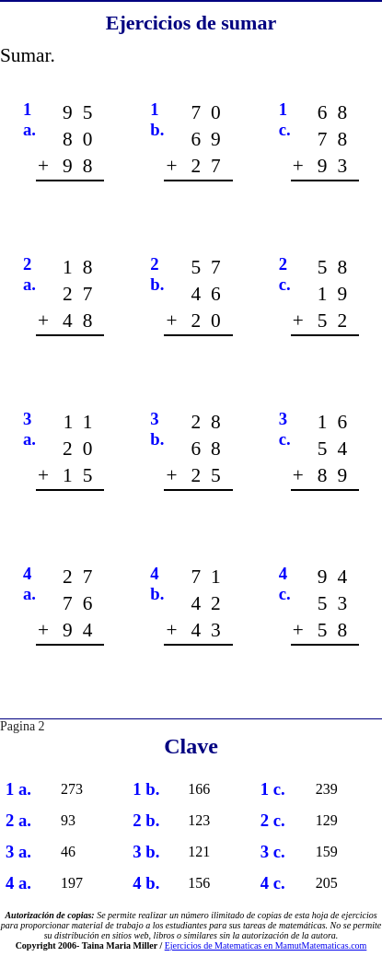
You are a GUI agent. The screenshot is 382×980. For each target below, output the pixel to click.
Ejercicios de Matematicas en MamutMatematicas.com (266, 945)
